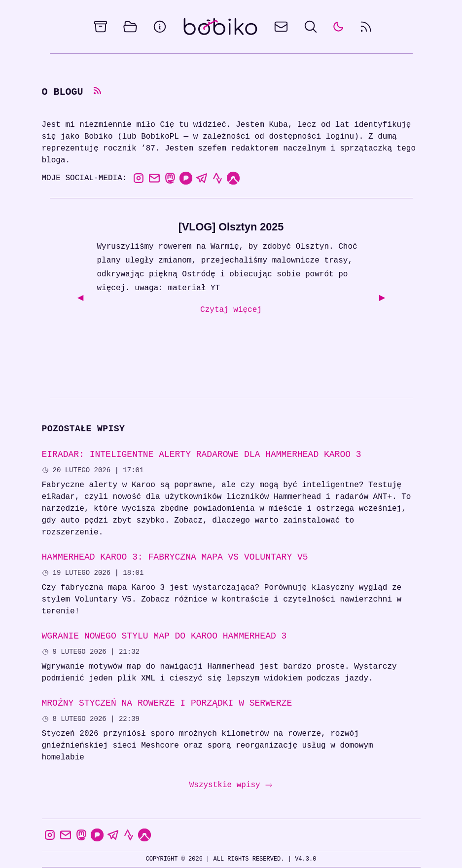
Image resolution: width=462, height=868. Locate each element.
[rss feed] (366, 27)
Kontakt (263, 852)
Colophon (100, 852)
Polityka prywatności (161, 852)
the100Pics (359, 852)
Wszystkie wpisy (231, 762)
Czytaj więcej (231, 310)
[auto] (338, 27)
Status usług (309, 852)
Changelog (224, 852)
